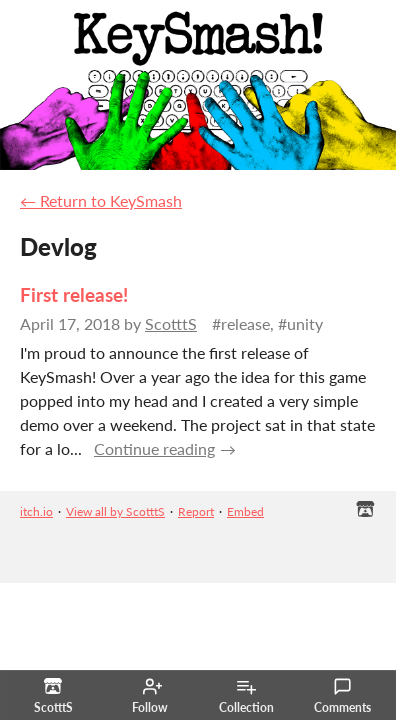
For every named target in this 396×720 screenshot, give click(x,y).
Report (196, 511)
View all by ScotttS (115, 511)
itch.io (36, 511)
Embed (245, 511)
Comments (342, 696)
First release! (74, 294)
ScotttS (171, 323)
